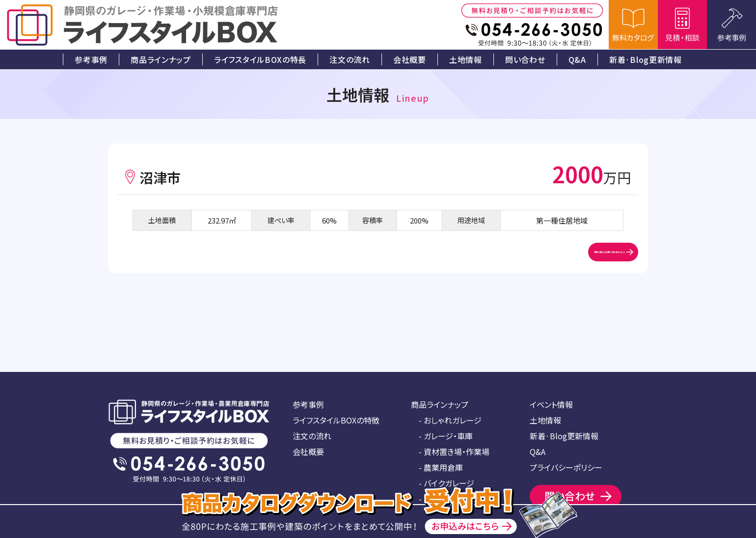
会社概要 (308, 452)
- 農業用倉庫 (441, 467)
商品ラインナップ (440, 404)
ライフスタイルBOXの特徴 (336, 420)
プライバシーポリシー (566, 467)
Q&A (538, 452)
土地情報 (545, 420)
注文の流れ (312, 436)
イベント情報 (551, 404)
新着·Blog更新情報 (564, 436)
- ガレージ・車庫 (446, 436)
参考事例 (308, 404)
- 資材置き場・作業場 (454, 452)
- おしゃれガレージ (450, 420)
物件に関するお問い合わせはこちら (546, 262)
